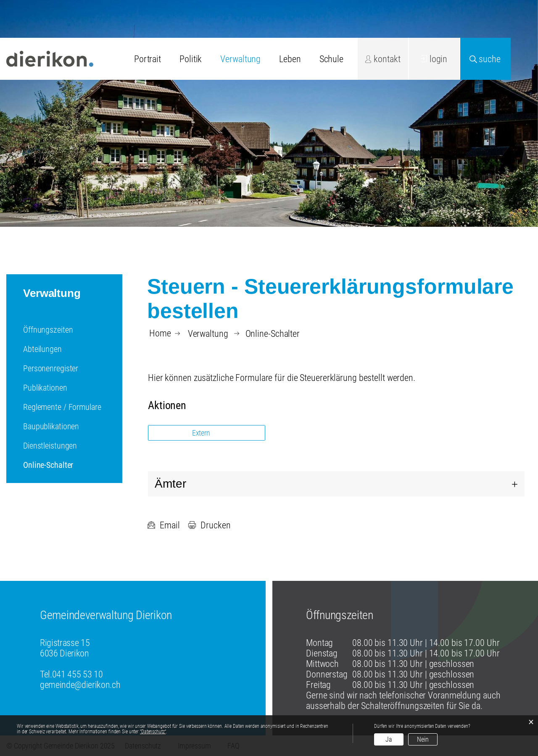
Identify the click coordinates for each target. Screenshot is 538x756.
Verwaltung (240, 59)
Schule (331, 59)
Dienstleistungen (50, 446)
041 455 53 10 (78, 674)
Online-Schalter (70, 465)
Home (160, 333)
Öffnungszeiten (48, 330)
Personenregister (51, 368)
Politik (191, 59)
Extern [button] (202, 433)
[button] (208, 334)
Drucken (209, 525)
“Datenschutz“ (153, 732)
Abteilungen (42, 349)
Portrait (148, 59)
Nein (423, 739)
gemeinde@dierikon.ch (80, 685)
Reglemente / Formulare (62, 407)
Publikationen (45, 388)
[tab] (336, 484)
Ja (389, 739)
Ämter (170, 484)
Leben (290, 59)
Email (163, 525)
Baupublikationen (51, 426)
